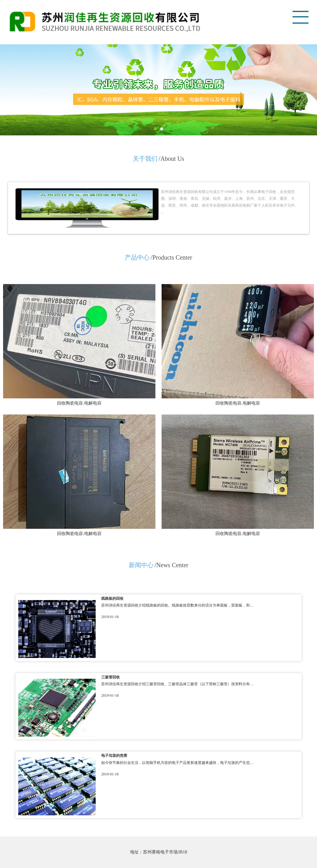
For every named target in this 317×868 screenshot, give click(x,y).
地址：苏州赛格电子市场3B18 (158, 852)
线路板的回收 (112, 598)
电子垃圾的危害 (114, 756)
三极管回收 (111, 677)
